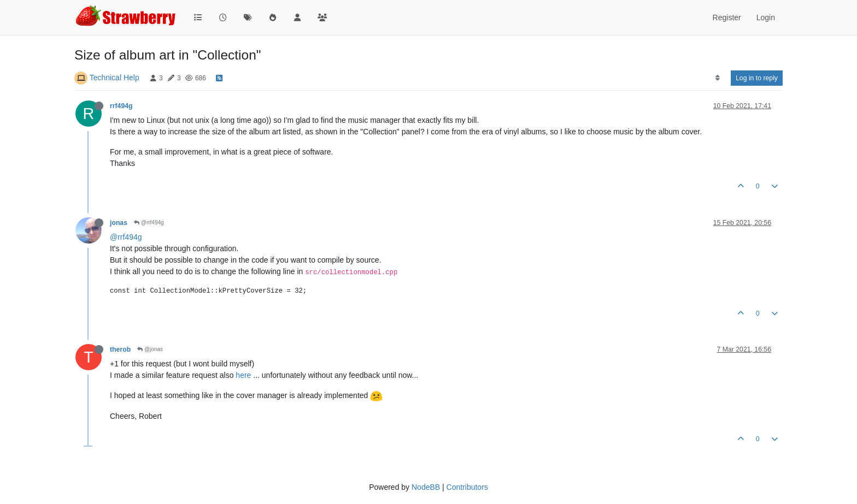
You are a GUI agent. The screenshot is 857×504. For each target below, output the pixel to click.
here (243, 375)
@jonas (150, 349)
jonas (119, 223)
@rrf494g (149, 223)
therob (120, 349)
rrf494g (121, 106)
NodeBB (426, 487)
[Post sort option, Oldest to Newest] (717, 78)
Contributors (467, 487)
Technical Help (115, 78)
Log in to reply (757, 78)
